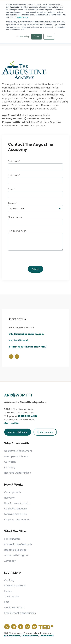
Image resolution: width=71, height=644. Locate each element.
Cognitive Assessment (17, 520)
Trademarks (47, 636)
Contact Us (11, 423)
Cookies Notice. (22, 17)
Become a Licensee (15, 550)
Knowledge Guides (15, 586)
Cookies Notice (30, 636)
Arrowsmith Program (16, 555)
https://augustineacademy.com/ (28, 347)
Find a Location (45, 432)
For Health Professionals (18, 544)
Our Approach (13, 492)
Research (10, 498)
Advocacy (10, 561)
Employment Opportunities (20, 613)
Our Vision (10, 462)
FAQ (7, 602)
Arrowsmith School (18, 432)
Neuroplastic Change (16, 457)
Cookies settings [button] (23, 37)
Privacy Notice (12, 636)
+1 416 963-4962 (28, 416)
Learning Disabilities (15, 514)
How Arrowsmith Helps (17, 503)
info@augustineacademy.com (26, 334)
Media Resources (14, 608)
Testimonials (11, 597)
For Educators (12, 539)
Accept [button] (37, 37)
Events (8, 591)
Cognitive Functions (16, 509)
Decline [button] (49, 37)
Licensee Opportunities (17, 473)
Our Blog (9, 580)
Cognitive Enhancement (18, 451)
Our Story (10, 467)
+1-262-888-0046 (19, 340)
